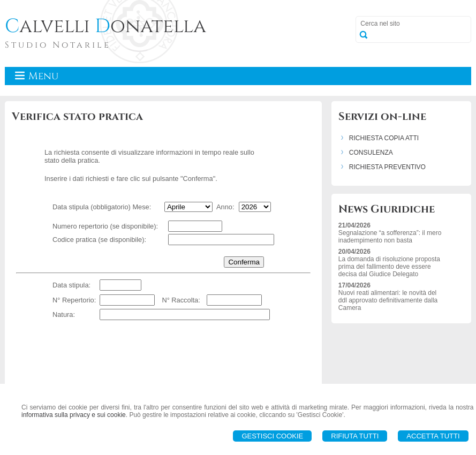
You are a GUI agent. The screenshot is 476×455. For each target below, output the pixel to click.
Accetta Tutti (433, 436)
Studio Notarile (58, 45)
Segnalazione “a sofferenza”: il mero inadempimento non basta (390, 237)
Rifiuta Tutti (355, 436)
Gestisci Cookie (272, 436)
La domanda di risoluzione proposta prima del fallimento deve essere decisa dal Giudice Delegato (389, 267)
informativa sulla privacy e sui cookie (74, 415)
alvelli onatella (105, 26)
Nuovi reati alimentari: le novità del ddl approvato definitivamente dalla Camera (388, 300)
